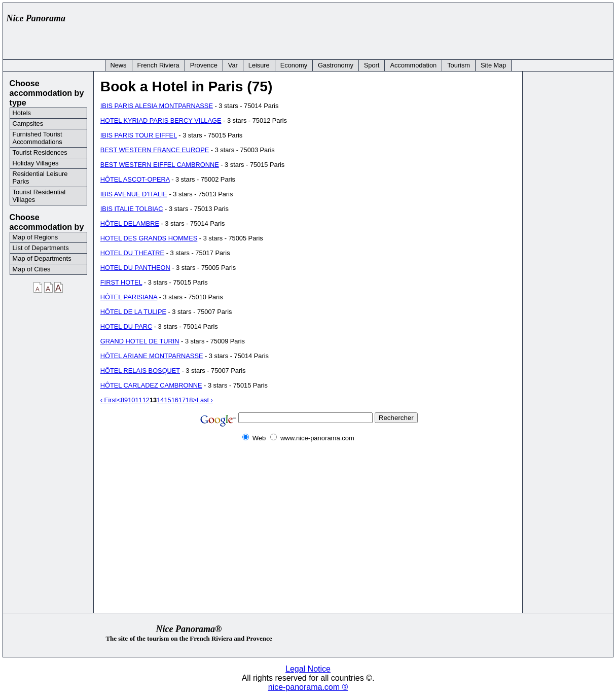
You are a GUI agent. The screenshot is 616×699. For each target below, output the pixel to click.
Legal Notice (308, 669)
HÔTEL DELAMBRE (130, 223)
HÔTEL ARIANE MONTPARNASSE (152, 356)
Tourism (459, 65)
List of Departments (41, 248)
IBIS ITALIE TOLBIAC (132, 209)
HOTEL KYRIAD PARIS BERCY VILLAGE (161, 120)
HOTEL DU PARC (126, 326)
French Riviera (158, 65)
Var (233, 65)
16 (175, 400)
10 (131, 400)
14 (160, 400)
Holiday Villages (36, 163)
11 (138, 400)
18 (189, 400)
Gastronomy (336, 65)
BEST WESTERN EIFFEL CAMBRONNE (160, 165)
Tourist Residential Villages (39, 196)
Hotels (22, 113)
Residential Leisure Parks (40, 178)
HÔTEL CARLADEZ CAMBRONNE (151, 385)
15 (167, 400)
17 (182, 400)
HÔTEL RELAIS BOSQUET (140, 371)
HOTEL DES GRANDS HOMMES (149, 238)
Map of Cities (32, 269)
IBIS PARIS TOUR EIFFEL (139, 135)
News (119, 65)
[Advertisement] (424, 29)
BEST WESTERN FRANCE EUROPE (155, 150)
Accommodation (413, 65)
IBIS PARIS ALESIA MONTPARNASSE (157, 106)
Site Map (494, 65)
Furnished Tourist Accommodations (38, 138)
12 (146, 400)
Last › (205, 400)
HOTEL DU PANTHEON (135, 268)
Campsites (28, 124)
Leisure (259, 65)
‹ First (109, 400)
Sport (372, 65)
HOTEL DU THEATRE (132, 253)
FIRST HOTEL (121, 282)
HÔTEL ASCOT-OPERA (135, 179)
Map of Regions (35, 237)
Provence (204, 65)
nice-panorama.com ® (308, 687)
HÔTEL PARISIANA (129, 297)
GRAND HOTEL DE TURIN (140, 341)
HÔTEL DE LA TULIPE (133, 312)
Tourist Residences (40, 152)
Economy (294, 65)
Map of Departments (42, 258)
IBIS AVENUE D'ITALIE (134, 194)
